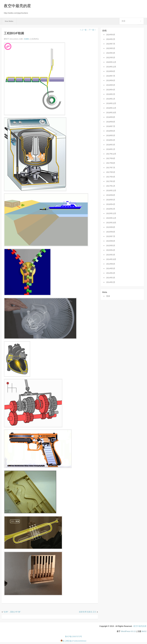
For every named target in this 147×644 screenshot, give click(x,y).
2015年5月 (111, 246)
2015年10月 (111, 223)
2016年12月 (111, 191)
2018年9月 (111, 117)
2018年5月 (111, 135)
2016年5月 (111, 200)
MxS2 (144, 631)
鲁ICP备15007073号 (74, 636)
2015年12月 (111, 213)
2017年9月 (111, 158)
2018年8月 (111, 122)
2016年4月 (111, 204)
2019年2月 (111, 94)
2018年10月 (111, 113)
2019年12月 (111, 67)
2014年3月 (111, 278)
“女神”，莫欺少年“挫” (12, 612)
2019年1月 (111, 99)
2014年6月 (111, 264)
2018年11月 (111, 108)
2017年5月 (111, 172)
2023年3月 (111, 53)
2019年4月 (111, 90)
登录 (108, 296)
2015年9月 (111, 227)
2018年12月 (111, 103)
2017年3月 (111, 181)
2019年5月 (111, 85)
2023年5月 (111, 48)
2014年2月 (111, 282)
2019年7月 (111, 76)
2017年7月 (111, 168)
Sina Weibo (9, 21)
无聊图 (26, 39)
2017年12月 (111, 154)
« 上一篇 (83, 30)
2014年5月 (111, 268)
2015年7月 (111, 236)
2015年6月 (111, 241)
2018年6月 (111, 131)
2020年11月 (111, 62)
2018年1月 (111, 149)
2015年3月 (111, 255)
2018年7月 (111, 126)
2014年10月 (111, 259)
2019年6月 (111, 80)
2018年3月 (111, 145)
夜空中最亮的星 (17, 6)
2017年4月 (111, 177)
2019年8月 (111, 71)
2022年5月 (111, 58)
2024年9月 (111, 35)
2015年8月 (111, 232)
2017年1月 (111, 186)
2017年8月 (111, 163)
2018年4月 (111, 140)
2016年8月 (111, 195)
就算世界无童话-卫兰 (88, 612)
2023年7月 (111, 44)
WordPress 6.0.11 (128, 631)
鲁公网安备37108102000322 (73, 641)
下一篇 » (92, 30)
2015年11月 (111, 218)
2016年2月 (111, 209)
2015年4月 (111, 250)
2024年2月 (111, 39)
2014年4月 (111, 273)
